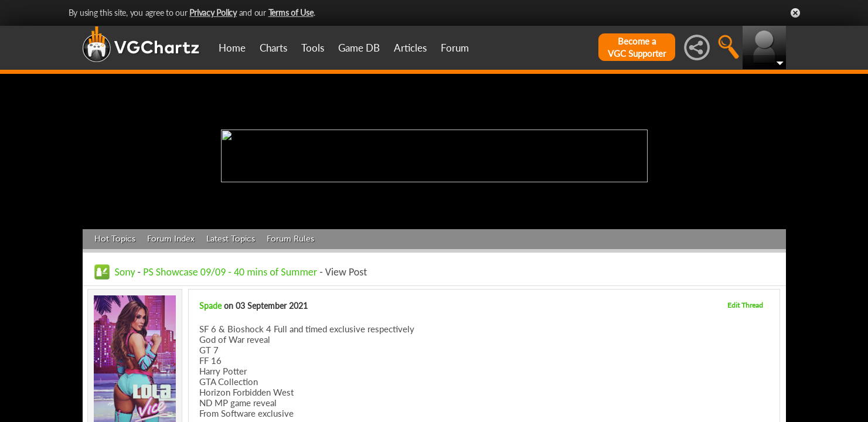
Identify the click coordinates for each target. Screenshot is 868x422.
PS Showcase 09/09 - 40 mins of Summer (230, 272)
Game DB (359, 48)
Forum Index (171, 239)
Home (232, 48)
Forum (455, 48)
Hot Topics (115, 239)
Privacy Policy (213, 13)
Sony (125, 272)
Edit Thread (745, 305)
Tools (313, 48)
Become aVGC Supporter (637, 47)
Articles (410, 48)
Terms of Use (291, 13)
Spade (210, 306)
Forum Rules (290, 239)
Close (795, 13)
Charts (273, 48)
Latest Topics (231, 239)
